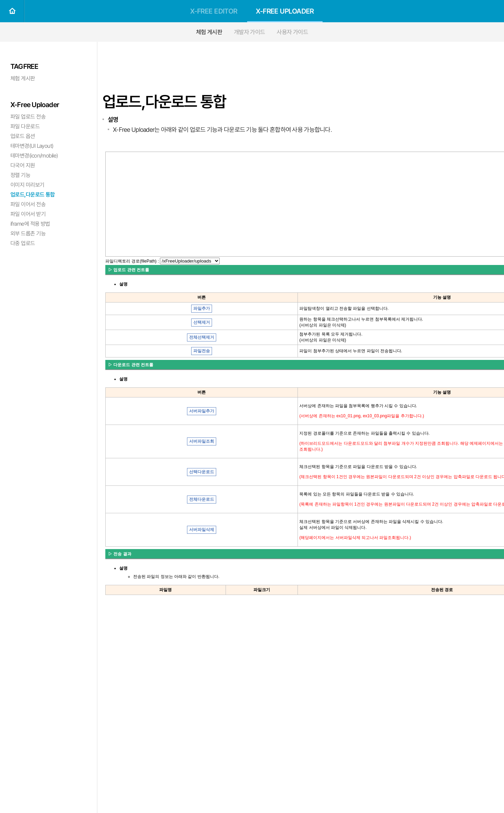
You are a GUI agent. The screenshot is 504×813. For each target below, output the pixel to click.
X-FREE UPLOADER (285, 11)
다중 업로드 (23, 243)
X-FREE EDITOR (214, 11)
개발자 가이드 (250, 32)
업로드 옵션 (23, 136)
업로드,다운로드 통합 (33, 195)
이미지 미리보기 (27, 185)
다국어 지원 (23, 165)
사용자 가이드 (292, 32)
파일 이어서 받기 (28, 214)
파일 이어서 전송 (28, 204)
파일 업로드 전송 (28, 117)
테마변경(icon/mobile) (34, 156)
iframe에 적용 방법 (30, 224)
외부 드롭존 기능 (28, 234)
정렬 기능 (20, 175)
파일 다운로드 (25, 126)
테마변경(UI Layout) (32, 146)
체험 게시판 (209, 32)
